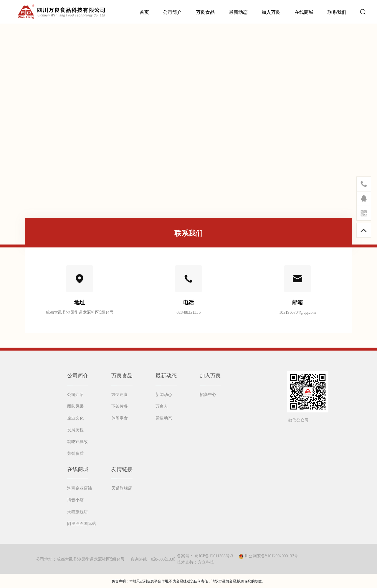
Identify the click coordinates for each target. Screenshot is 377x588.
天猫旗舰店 (77, 511)
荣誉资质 (75, 453)
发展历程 (75, 430)
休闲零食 (120, 418)
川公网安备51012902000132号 (271, 556)
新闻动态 (164, 394)
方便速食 (120, 394)
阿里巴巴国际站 (82, 523)
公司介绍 (75, 394)
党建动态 (164, 418)
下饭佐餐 (120, 406)
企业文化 (75, 418)
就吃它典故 (77, 441)
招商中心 (208, 394)
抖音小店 (75, 500)
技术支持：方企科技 (196, 562)
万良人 (162, 406)
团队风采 (75, 406)
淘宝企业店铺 (80, 488)
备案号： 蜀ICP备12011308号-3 (205, 556)
